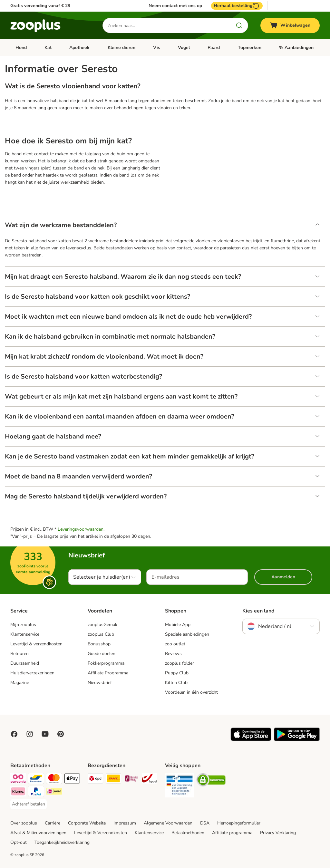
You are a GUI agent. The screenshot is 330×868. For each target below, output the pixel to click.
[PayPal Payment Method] (36, 792)
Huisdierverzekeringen (32, 673)
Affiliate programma (232, 833)
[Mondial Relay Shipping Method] (131, 780)
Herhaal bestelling (237, 6)
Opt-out (19, 842)
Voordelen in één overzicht (191, 692)
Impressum (125, 823)
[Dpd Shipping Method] (95, 780)
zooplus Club (101, 634)
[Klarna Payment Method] (18, 792)
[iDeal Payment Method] (54, 792)
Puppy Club (177, 673)
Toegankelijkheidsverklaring (62, 842)
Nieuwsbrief (100, 683)
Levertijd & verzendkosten (36, 644)
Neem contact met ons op (175, 6)
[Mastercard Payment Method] (54, 780)
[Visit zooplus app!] (251, 740)
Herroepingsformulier (239, 823)
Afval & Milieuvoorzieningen (38, 833)
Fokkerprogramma (106, 663)
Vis (157, 48)
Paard (214, 48)
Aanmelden (283, 577)
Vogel (184, 48)
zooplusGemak (102, 625)
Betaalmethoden (188, 833)
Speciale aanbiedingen (187, 634)
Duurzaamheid (25, 663)
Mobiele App (178, 625)
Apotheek (79, 48)
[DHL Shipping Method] (113, 780)
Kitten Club (176, 683)
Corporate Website (87, 823)
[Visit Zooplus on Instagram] (30, 734)
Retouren (19, 654)
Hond (21, 48)
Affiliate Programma (108, 673)
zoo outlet (175, 644)
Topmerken (250, 48)
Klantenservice (25, 634)
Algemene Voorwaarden (168, 823)
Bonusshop (99, 644)
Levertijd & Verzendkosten (101, 833)
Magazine (20, 683)
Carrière (53, 823)
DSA (205, 823)
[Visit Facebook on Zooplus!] (14, 734)
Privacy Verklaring (278, 833)
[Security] (180, 786)
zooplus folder (180, 663)
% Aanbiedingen (296, 48)
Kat (48, 48)
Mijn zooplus (23, 625)
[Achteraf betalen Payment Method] (29, 804)
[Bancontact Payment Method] (36, 780)
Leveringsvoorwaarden (81, 529)
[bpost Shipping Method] (150, 780)
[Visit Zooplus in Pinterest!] (61, 734)
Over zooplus (24, 823)
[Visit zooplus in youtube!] (45, 734)
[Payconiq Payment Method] (18, 780)
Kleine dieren (121, 48)
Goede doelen (102, 654)
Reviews (173, 654)
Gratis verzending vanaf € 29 (40, 6)
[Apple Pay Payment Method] (72, 780)
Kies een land (258, 611)
